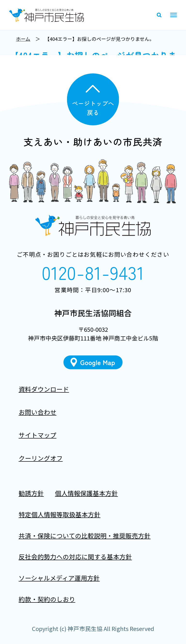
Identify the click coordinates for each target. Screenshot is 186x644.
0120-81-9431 (93, 272)
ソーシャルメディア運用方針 (59, 578)
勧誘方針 (31, 493)
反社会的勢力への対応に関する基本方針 (75, 557)
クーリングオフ (41, 458)
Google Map (98, 362)
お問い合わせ (38, 412)
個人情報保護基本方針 (86, 493)
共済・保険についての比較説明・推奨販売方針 (85, 535)
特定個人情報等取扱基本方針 (60, 514)
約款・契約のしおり (47, 599)
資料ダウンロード (44, 389)
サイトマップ (38, 435)
